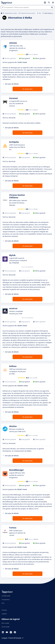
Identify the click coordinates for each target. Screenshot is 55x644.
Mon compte (5, 623)
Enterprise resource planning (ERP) (28, 13)
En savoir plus (28, 89)
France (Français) (16, 638)
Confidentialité (6, 596)
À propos (4, 610)
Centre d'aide (6, 627)
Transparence (6, 599)
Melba (40, 13)
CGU (3, 603)
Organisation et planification (11, 13)
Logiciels (4, 614)
